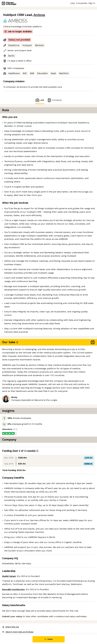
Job (40, 100)
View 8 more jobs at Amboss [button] (18, 632)
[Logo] (9, 3)
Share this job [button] (11, 627)
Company (54, 100)
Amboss (39, 15)
